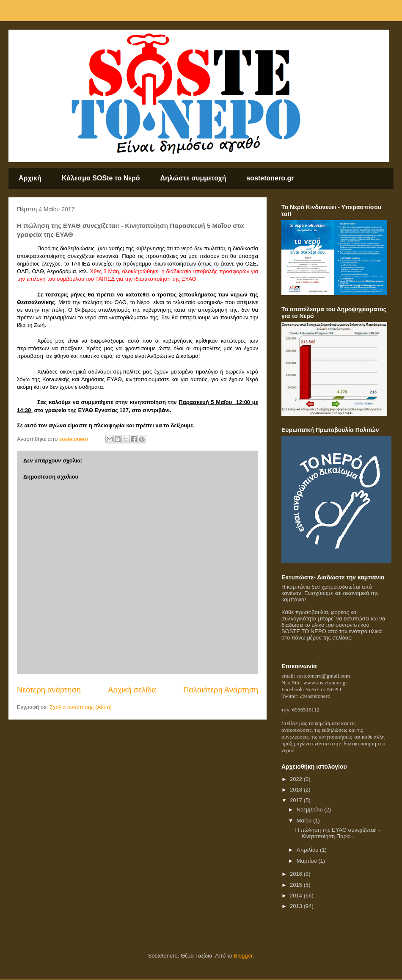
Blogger (243, 956)
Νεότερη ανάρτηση (49, 690)
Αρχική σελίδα (132, 690)
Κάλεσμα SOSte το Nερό (101, 178)
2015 (297, 885)
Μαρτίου (308, 861)
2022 (297, 779)
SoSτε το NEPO (323, 689)
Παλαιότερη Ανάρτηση (221, 690)
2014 (297, 896)
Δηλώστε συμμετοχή (193, 178)
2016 (297, 874)
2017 (297, 800)
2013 (297, 906)
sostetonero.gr (270, 178)
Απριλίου (308, 850)
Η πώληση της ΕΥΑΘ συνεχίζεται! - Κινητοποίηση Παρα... (337, 833)
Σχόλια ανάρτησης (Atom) (81, 707)
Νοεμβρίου (311, 810)
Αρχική (30, 178)
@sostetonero (315, 696)
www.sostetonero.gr (325, 682)
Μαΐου (305, 821)
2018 (297, 790)
